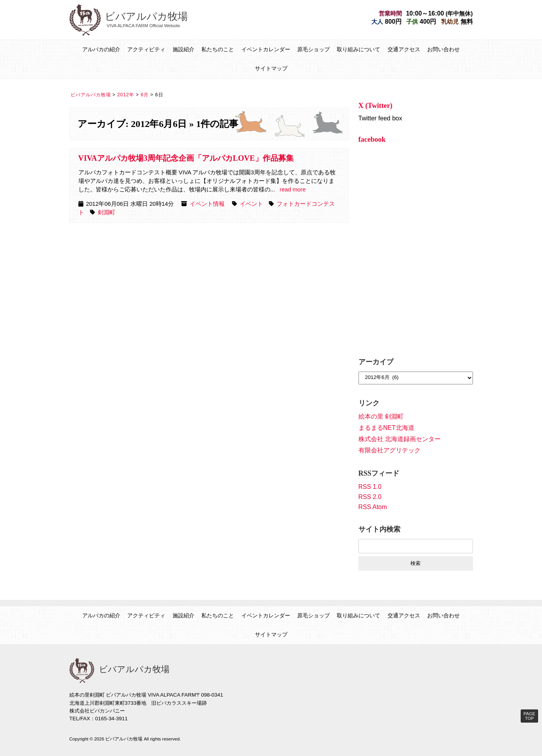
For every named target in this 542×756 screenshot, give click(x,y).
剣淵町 (106, 212)
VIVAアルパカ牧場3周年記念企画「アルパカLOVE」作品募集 (186, 158)
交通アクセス (404, 49)
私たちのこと (218, 49)
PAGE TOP (529, 716)
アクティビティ (146, 49)
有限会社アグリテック (390, 450)
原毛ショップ (313, 49)
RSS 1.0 (370, 487)
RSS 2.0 (370, 497)
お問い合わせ (443, 49)
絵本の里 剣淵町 (381, 416)
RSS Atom (373, 507)
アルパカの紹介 (101, 49)
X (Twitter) (376, 106)
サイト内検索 (379, 529)
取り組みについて (358, 49)
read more (293, 189)
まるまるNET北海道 (386, 428)
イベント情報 (207, 204)
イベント (251, 204)
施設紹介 (184, 49)
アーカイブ (376, 362)
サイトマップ (271, 68)
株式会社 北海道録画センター (400, 439)
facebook (372, 139)
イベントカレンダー (266, 49)
